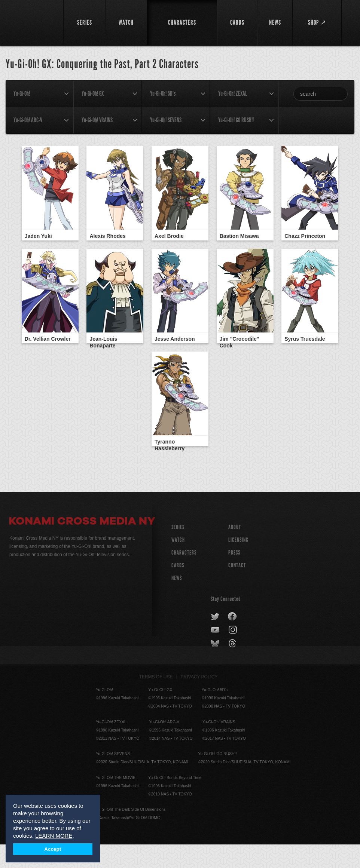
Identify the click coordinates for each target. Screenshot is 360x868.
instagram (233, 654)
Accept (53, 849)
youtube (216, 654)
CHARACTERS (184, 576)
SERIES (178, 551)
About (235, 551)
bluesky (216, 667)
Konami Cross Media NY (82, 546)
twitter (215, 640)
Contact (237, 589)
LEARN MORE (54, 836)
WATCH (178, 563)
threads (233, 667)
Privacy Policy (199, 700)
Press (234, 576)
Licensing (238, 563)
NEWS (177, 602)
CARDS (178, 589)
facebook (233, 640)
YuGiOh (32, 22)
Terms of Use (156, 700)
